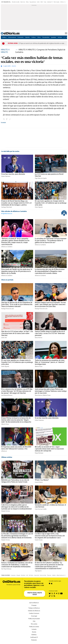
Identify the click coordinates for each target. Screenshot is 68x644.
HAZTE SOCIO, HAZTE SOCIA (35, 594)
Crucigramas (13, 575)
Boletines (34, 635)
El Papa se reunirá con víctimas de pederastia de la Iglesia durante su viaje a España (42, 43)
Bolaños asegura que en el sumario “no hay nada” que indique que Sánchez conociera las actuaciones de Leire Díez (50, 304)
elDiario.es (4, 451)
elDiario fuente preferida (61, 575)
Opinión (27, 37)
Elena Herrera (39, 338)
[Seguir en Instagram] (59, 593)
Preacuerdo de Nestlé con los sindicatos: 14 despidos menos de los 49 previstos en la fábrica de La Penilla (17, 271)
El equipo (34, 605)
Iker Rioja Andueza (6, 569)
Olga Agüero (38, 571)
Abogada (18, 575)
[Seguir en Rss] (54, 596)
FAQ (34, 621)
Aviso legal (34, 616)
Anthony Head (63, 2)
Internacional (12, 37)
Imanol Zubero (39, 482)
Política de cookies (34, 627)
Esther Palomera (6, 176)
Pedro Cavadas (56, 2)
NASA (42, 2)
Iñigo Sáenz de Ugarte (41, 178)
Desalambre (46, 37)
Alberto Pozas (39, 366)
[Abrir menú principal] (66, 33)
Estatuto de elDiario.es (34, 611)
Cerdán (38, 2)
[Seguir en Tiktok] (50, 596)
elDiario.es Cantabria (7, 247)
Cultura (34, 37)
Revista (34, 632)
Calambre (54, 575)
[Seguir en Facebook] (54, 593)
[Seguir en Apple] (52, 583)
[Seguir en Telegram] (56, 593)
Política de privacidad (34, 619)
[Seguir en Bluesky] (50, 593)
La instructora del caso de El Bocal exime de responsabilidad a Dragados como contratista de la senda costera (50, 271)
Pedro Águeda (39, 207)
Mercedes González (16, 2)
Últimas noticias (7, 457)
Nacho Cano (23, 2)
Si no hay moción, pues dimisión (13, 174)
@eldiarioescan (7, 213)
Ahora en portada (7, 280)
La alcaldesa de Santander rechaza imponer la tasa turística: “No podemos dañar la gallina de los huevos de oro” (51, 241)
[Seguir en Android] (50, 583)
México (27, 2)
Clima (39, 37)
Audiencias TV (50, 2)
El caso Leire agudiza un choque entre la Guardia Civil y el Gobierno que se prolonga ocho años (51, 203)
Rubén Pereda (39, 540)
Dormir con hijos (43, 575)
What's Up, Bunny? (42, 480)
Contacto (34, 629)
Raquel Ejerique (39, 453)
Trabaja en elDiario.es (34, 608)
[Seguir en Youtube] (61, 593)
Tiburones (49, 575)
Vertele (60, 37)
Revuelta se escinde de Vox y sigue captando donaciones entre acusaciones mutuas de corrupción (49, 449)
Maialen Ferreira (6, 511)
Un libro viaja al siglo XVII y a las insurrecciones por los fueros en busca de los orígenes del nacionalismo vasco (50, 536)
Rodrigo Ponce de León (8, 309)
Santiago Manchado (7, 207)
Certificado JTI (34, 637)
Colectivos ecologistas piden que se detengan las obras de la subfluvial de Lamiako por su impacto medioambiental (16, 507)
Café (27, 575)
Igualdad (54, 37)
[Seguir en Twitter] (52, 593)
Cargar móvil (37, 575)
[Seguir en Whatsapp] (52, 596)
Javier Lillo (4, 338)
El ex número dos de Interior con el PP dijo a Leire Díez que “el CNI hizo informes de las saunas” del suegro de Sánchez (17, 391)
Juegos (66, 37)
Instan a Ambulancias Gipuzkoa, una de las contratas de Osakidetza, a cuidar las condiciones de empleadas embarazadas (17, 565)
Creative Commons (34, 613)
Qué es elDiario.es (34, 603)
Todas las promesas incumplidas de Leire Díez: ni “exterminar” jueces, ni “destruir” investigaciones (50, 362)
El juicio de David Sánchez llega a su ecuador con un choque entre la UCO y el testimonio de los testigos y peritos (16, 203)
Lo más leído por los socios (10, 151)
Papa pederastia (33, 2)
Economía (20, 37)
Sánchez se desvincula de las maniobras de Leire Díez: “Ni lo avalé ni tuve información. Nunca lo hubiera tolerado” (17, 304)
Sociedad (3, 122)
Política (4, 37)
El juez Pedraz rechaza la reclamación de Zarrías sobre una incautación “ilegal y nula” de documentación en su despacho (16, 420)
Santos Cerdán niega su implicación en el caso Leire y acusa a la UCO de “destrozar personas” (50, 333)
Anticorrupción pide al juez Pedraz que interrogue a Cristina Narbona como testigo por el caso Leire (51, 391)
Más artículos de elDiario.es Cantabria (14, 211)
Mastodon (34, 640)
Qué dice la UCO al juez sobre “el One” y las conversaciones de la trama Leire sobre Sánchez (17, 333)
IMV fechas (31, 575)
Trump (45, 2)
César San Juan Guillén (41, 509)
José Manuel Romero (7, 395)
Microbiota (23, 575)
